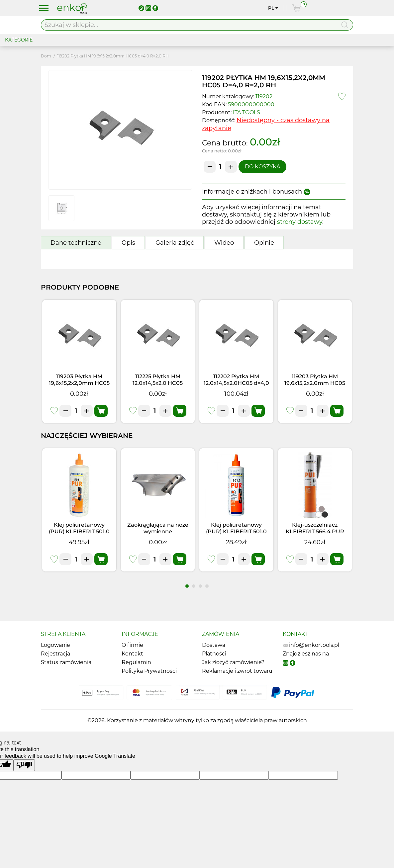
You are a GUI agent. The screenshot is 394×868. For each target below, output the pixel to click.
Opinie (264, 243)
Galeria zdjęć (175, 243)
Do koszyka (262, 167)
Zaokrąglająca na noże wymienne (158, 528)
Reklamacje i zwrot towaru (237, 671)
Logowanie (55, 645)
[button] (187, 586)
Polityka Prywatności (149, 671)
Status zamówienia (66, 662)
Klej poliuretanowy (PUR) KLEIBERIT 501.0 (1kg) (79, 531)
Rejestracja (55, 654)
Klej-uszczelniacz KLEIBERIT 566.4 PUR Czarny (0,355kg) (315, 531)
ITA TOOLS (246, 112)
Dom (46, 56)
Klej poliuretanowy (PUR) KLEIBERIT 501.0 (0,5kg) (236, 531)
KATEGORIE (19, 40)
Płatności (214, 654)
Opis (128, 243)
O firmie (132, 645)
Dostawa (214, 645)
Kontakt (132, 654)
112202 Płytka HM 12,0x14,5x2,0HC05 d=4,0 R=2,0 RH (236, 383)
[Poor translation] (24, 765)
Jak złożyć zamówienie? (233, 662)
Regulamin (136, 662)
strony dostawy (300, 222)
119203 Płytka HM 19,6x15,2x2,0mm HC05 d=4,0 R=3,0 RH (79, 383)
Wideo (224, 243)
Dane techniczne (76, 243)
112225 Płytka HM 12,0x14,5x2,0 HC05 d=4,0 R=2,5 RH (158, 383)
